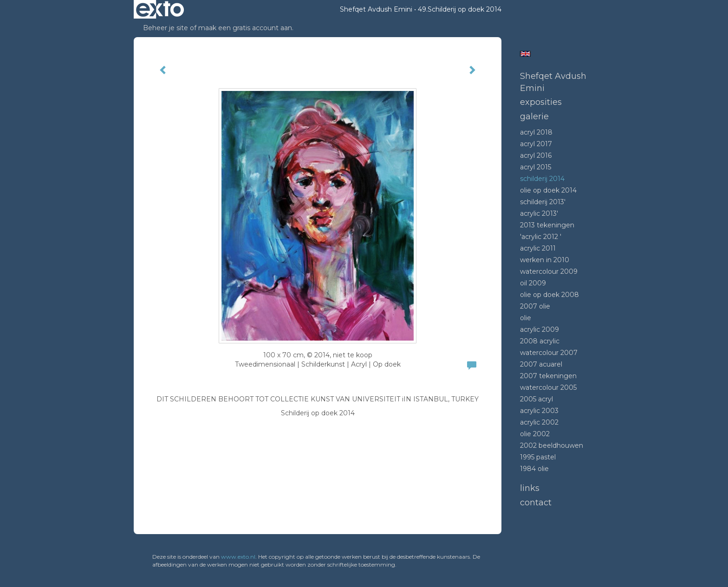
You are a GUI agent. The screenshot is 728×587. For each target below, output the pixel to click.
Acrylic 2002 (539, 422)
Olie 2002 (535, 434)
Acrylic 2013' (539, 213)
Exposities (541, 102)
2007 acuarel (541, 364)
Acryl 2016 (536, 155)
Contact (536, 503)
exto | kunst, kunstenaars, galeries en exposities (160, 9)
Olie (526, 318)
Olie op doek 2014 (548, 190)
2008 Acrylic (540, 341)
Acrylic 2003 (539, 411)
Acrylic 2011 (538, 248)
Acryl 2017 (536, 144)
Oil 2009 (533, 283)
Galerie (534, 116)
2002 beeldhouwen (552, 445)
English (525, 54)
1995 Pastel (538, 457)
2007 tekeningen (548, 376)
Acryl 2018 (536, 132)
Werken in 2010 (545, 260)
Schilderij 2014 (542, 179)
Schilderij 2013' (543, 202)
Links (530, 488)
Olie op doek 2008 (549, 295)
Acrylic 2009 (539, 329)
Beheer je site (166, 28)
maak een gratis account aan (245, 28)
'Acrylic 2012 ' (541, 237)
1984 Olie (534, 469)
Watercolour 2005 (548, 387)
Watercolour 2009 (549, 271)
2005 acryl (536, 399)
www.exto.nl (238, 557)
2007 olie (535, 306)
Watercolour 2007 (549, 353)
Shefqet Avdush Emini (376, 9)
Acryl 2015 (536, 167)
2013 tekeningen (547, 225)
